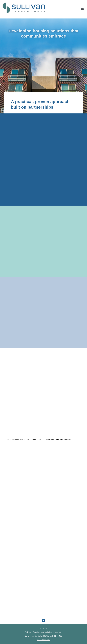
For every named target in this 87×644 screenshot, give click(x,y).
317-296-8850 (43, 640)
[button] (82, 9)
